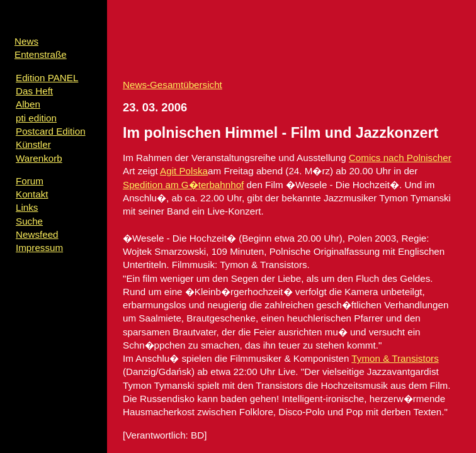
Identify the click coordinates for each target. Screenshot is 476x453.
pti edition (36, 118)
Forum (30, 181)
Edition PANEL (47, 78)
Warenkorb (39, 158)
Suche (29, 221)
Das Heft (34, 91)
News (26, 41)
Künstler (33, 144)
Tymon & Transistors (395, 358)
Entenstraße (41, 54)
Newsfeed (37, 234)
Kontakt (32, 194)
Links (27, 207)
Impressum (39, 248)
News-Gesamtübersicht (173, 85)
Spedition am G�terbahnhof (183, 185)
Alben (28, 104)
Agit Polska (184, 171)
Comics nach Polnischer (400, 158)
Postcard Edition (51, 131)
